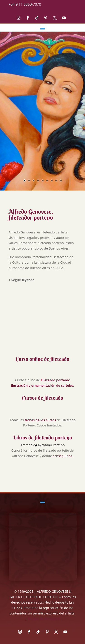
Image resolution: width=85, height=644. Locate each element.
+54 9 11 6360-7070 (25, 4)
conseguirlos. (63, 456)
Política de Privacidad (44, 618)
